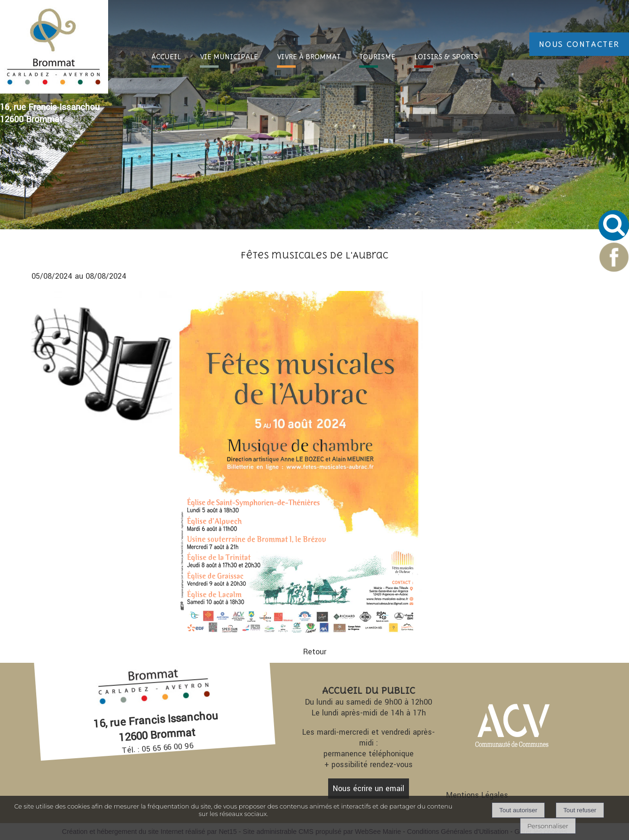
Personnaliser (548, 826)
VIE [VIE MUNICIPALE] (229, 57)
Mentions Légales (477, 795)
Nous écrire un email (369, 789)
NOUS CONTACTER (579, 44)
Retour (315, 652)
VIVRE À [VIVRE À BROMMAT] (309, 57)
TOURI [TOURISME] (377, 57)
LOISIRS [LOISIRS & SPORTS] (446, 57)
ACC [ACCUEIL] (166, 57)
